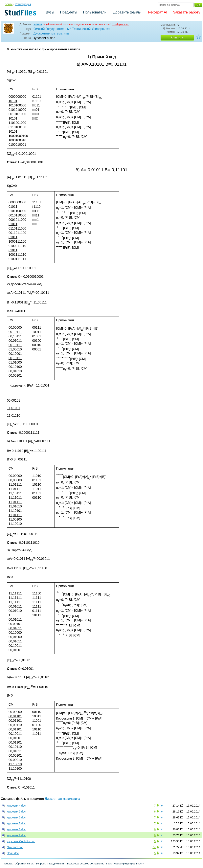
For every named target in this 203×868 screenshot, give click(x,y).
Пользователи (95, 12)
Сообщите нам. (121, 25)
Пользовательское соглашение (86, 864)
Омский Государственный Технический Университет (72, 29)
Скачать (177, 37)
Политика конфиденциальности (125, 864)
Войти (9, 4)
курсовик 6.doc (16, 817)
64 (154, 847)
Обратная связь (24, 864)
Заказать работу (187, 12)
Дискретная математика (51, 33)
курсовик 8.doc (16, 829)
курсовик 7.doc (16, 823)
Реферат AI (158, 12)
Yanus (38, 24)
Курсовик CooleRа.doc (21, 841)
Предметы (69, 12)
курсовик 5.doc (16, 812)
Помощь (8, 864)
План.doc (13, 853)
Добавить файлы (127, 12)
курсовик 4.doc (16, 806)
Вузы (50, 12)
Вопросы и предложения (50, 864)
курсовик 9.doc (16, 835)
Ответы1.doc (15, 847)
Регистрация (23, 4)
